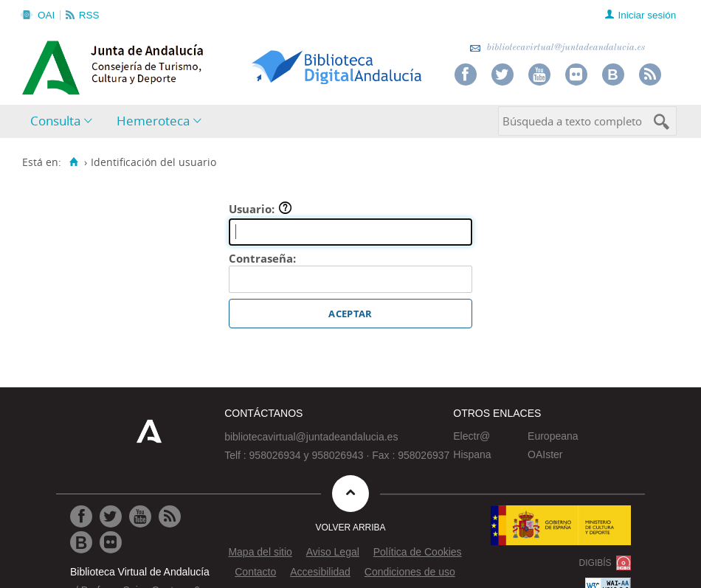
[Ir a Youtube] (140, 516)
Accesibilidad (320, 572)
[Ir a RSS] (170, 516)
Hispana (472, 454)
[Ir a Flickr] (111, 542)
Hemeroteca (153, 121)
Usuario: (260, 209)
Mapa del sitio (260, 552)
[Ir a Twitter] (111, 516)
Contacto (255, 572)
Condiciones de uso (410, 572)
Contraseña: (262, 258)
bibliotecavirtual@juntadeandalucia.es (557, 48)
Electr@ (472, 436)
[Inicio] (73, 162)
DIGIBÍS (595, 563)
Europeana (553, 436)
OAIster (545, 454)
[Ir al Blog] (81, 542)
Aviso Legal (333, 552)
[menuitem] (65, 121)
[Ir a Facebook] (81, 516)
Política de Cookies (418, 552)
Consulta (55, 121)
